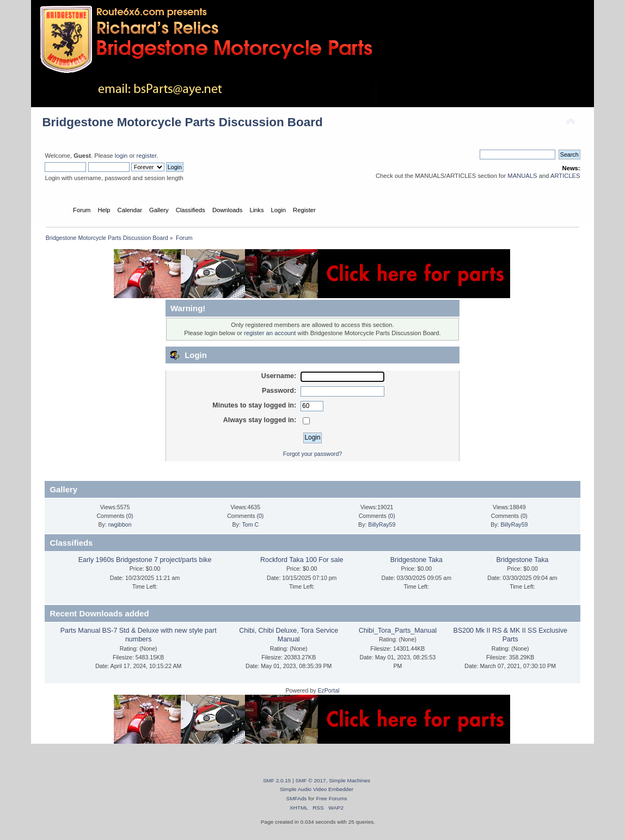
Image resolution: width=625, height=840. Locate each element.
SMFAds (297, 798)
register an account (270, 333)
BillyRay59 (382, 524)
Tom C (251, 524)
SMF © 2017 (311, 780)
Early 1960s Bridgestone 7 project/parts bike (145, 560)
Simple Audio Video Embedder (317, 789)
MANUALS (522, 176)
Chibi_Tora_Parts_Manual (398, 631)
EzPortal (328, 690)
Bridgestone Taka (416, 560)
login (121, 156)
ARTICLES (565, 176)
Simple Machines (350, 780)
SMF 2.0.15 (277, 780)
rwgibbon (120, 524)
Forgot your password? (312, 454)
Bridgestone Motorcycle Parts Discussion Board (182, 122)
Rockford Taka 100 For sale (302, 560)
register (147, 156)
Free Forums (331, 798)
